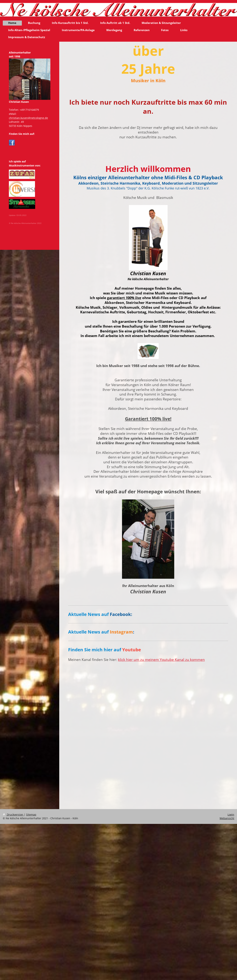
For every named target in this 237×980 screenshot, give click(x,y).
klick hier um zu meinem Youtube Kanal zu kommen (161, 660)
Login (231, 815)
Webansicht (227, 818)
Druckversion (13, 815)
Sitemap (31, 815)
